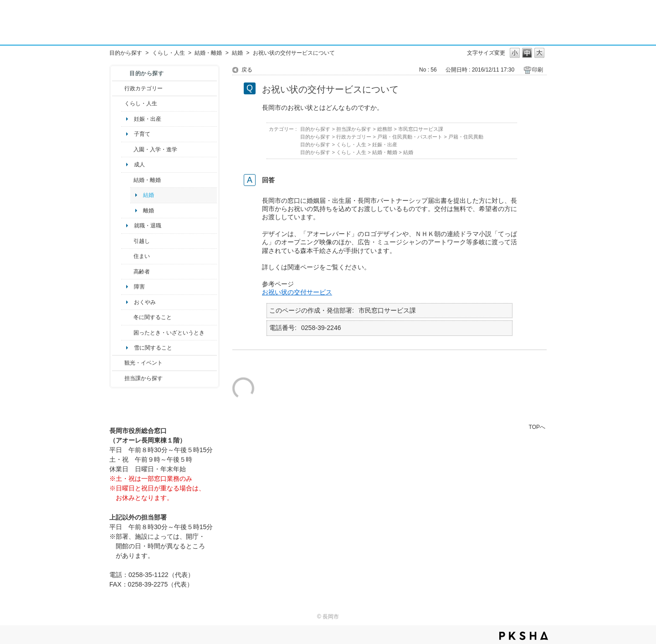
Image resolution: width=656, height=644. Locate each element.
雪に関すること (153, 348)
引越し (142, 241)
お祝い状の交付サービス (297, 292)
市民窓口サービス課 (421, 129)
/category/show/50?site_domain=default (127, 149)
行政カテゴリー (143, 88)
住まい (142, 256)
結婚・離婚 (208, 53)
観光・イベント (143, 363)
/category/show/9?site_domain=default (118, 378)
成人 (139, 165)
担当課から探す (143, 378)
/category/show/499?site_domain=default (127, 317)
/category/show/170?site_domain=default (127, 256)
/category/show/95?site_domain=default (127, 333)
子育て (142, 134)
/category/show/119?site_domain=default (127, 241)
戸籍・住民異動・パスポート (410, 137)
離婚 (149, 211)
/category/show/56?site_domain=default (127, 180)
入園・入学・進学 (155, 149)
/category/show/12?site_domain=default (118, 103)
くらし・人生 (169, 53)
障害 (139, 287)
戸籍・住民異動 (466, 137)
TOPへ (537, 427)
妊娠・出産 (148, 119)
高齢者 (142, 272)
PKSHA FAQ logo (524, 636)
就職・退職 (148, 226)
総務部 (385, 129)
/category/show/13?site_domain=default (127, 272)
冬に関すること (153, 317)
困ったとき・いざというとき (169, 333)
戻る (247, 70)
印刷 (538, 70)
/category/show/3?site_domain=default (118, 88)
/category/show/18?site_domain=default (118, 363)
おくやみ (145, 302)
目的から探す (126, 53)
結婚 (237, 53)
